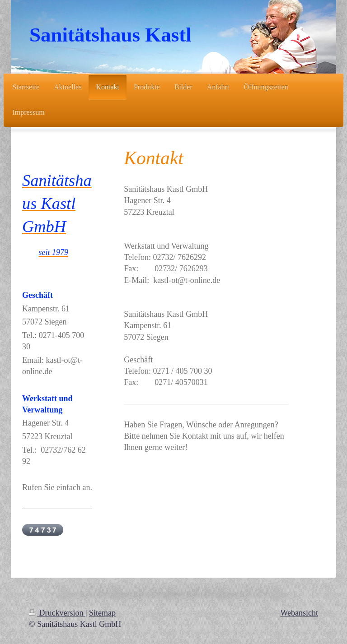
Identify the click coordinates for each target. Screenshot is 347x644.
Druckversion (57, 613)
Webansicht (299, 613)
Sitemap (102, 613)
